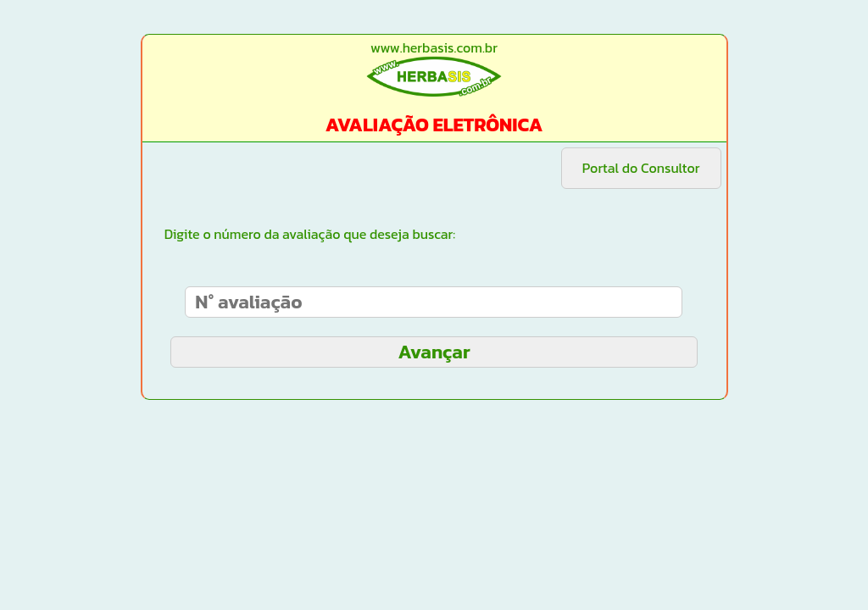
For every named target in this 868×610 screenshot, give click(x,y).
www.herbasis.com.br (434, 47)
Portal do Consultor (641, 168)
